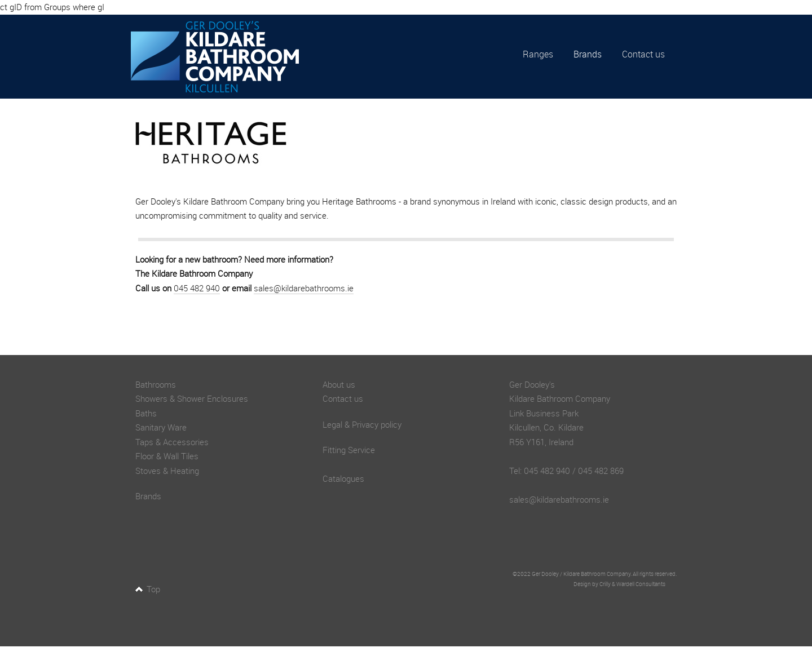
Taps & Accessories (172, 442)
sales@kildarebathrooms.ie (304, 288)
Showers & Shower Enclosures (192, 398)
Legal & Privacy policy (362, 424)
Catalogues (343, 478)
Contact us (643, 54)
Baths (146, 413)
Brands (588, 54)
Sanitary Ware (161, 427)
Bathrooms (156, 384)
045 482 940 (197, 288)
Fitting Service (349, 450)
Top (153, 589)
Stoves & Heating (167, 471)
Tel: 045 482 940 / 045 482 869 (566, 471)
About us (339, 384)
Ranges (538, 54)
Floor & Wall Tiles (167, 456)
